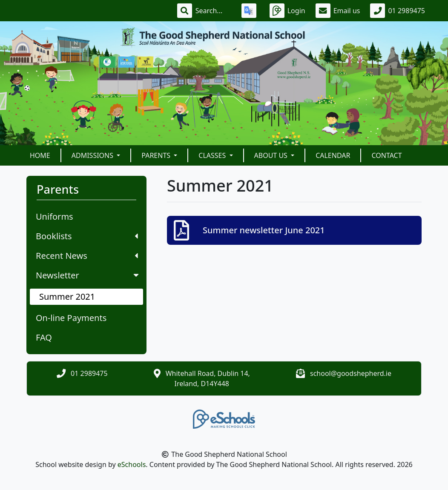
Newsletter (88, 275)
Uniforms (55, 216)
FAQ (44, 337)
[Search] (213, 11)
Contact (386, 155)
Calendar (333, 155)
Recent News (87, 256)
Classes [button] (213, 155)
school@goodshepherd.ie (351, 373)
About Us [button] (272, 155)
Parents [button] (157, 155)
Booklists (87, 236)
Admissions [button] (93, 155)
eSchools (132, 464)
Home (40, 155)
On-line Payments (71, 318)
